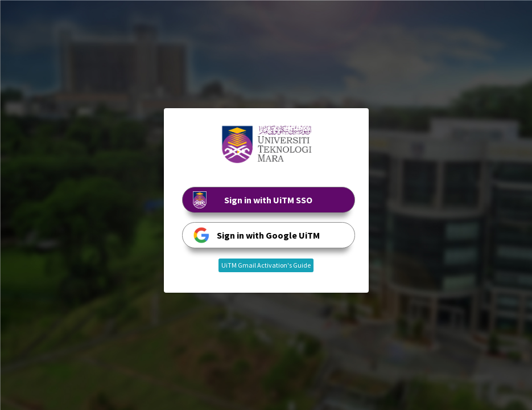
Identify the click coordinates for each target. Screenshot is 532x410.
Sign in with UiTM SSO (253, 200)
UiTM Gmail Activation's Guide (266, 265)
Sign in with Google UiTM (257, 235)
